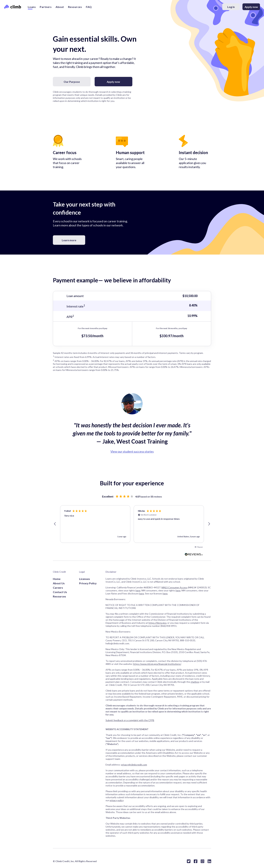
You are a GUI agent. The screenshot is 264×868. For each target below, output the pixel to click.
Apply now (251, 7)
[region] (132, 524)
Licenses (85, 579)
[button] (55, 524)
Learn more (69, 240)
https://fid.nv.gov (157, 623)
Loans (32, 7)
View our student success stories (132, 451)
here (138, 590)
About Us (59, 583)
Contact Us (60, 592)
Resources (75, 7)
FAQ (89, 7)
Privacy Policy (88, 583)
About (60, 7)
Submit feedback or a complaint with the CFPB (130, 720)
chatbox (195, 682)
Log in (231, 7)
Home (57, 579)
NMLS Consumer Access (174, 587)
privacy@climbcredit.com (134, 765)
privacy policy (117, 800)
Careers (58, 588)
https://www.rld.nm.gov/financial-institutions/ (157, 664)
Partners (46, 7)
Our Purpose (72, 82)
